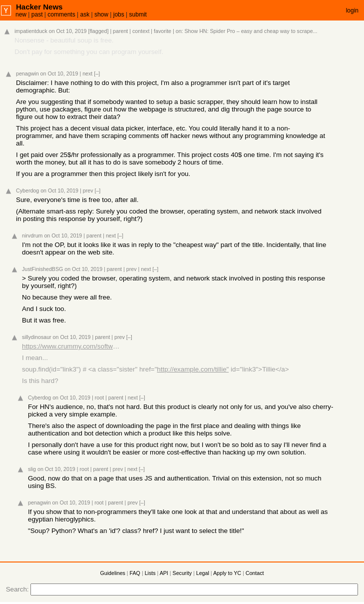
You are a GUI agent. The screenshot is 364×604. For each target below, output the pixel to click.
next (87, 73)
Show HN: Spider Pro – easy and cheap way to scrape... (251, 31)
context (141, 31)
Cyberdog (27, 190)
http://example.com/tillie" (193, 369)
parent (120, 31)
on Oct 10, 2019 (68, 31)
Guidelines (113, 573)
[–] (97, 73)
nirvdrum (32, 235)
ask (85, 14)
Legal (203, 573)
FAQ (135, 573)
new (21, 14)
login (352, 10)
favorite (163, 31)
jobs (119, 14)
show (101, 14)
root (99, 397)
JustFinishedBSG (42, 269)
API (164, 573)
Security (182, 573)
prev (88, 190)
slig (32, 469)
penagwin (27, 73)
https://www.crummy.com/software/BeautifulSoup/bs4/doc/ (72, 346)
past (37, 14)
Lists (150, 573)
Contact (255, 573)
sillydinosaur (37, 337)
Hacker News (39, 7)
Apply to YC (227, 573)
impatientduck (31, 31)
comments (61, 14)
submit (138, 14)
